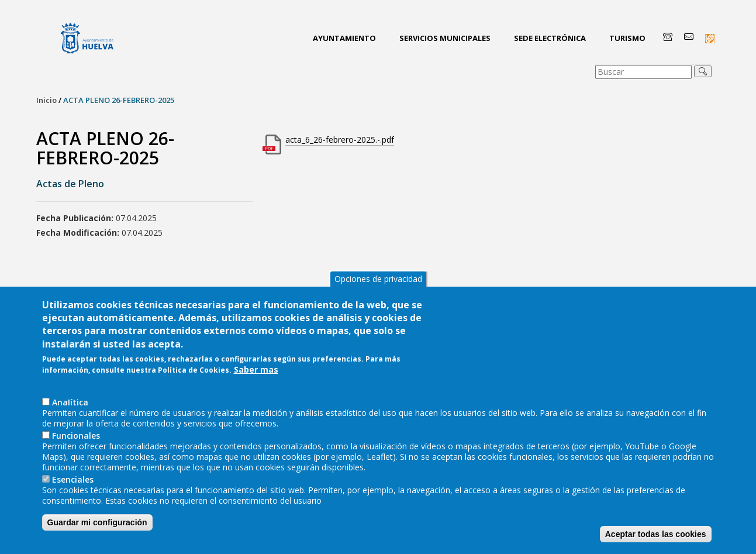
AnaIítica (70, 410)
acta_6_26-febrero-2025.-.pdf (340, 140)
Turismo (627, 38)
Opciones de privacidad (378, 287)
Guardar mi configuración (97, 531)
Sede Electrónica (550, 38)
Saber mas (256, 378)
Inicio (46, 100)
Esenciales (73, 488)
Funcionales (76, 444)
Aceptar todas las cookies (656, 542)
